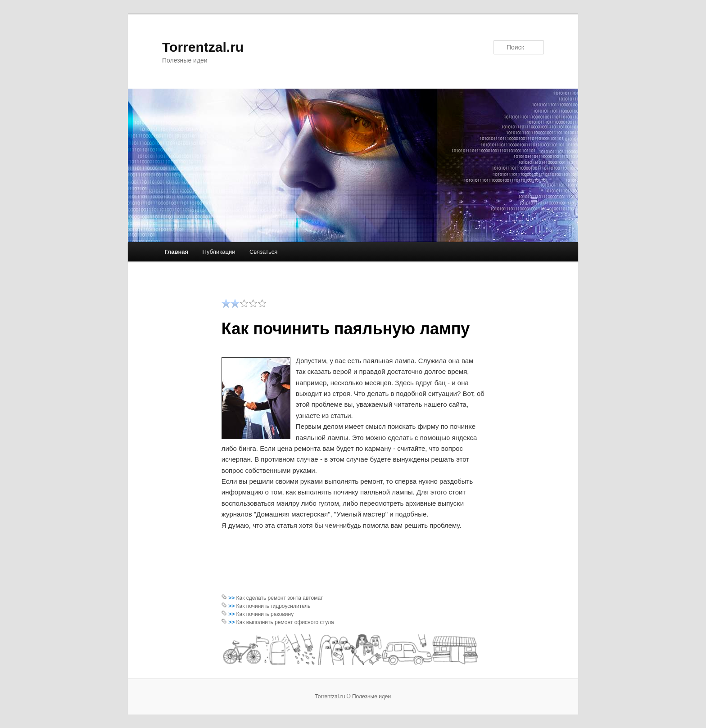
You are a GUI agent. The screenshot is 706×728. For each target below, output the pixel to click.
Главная (176, 252)
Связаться (263, 252)
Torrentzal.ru (203, 47)
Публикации (219, 252)
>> (232, 598)
